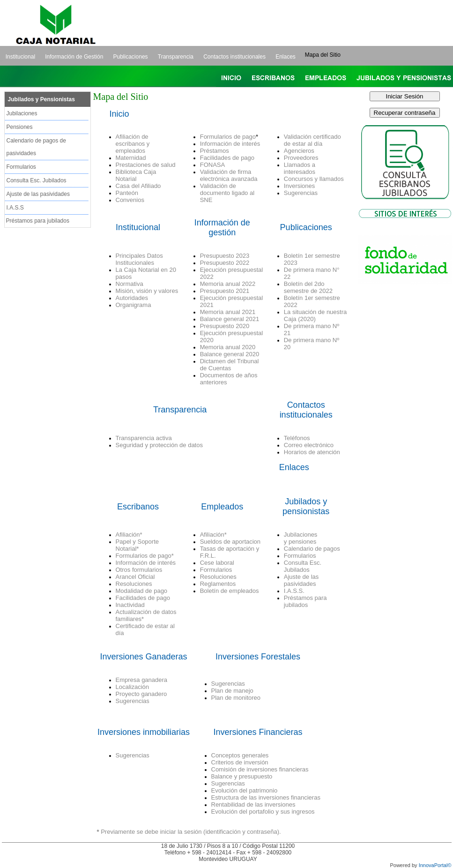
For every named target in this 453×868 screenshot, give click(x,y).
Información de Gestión (74, 57)
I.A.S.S (15, 208)
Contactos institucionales (234, 57)
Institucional (20, 57)
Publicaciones (131, 57)
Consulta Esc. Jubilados (37, 180)
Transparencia (176, 57)
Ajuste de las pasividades (38, 194)
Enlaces (286, 57)
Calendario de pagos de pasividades (36, 147)
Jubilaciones (22, 113)
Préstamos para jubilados (38, 221)
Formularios (21, 167)
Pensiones (20, 127)
